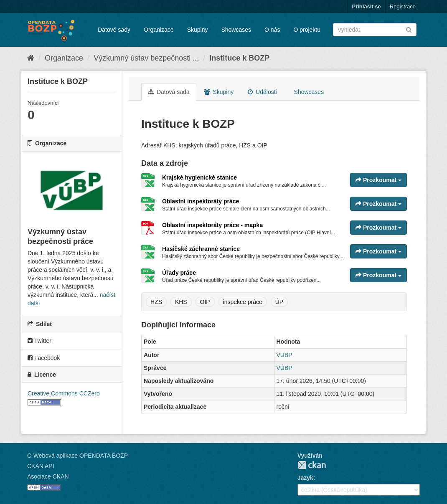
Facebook (44, 358)
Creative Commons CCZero (64, 393)
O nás (272, 30)
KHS (181, 302)
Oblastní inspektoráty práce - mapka (212, 225)
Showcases (236, 30)
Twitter (39, 341)
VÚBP (284, 368)
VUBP (284, 355)
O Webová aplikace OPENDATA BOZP (77, 456)
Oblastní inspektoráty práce (201, 201)
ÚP (279, 302)
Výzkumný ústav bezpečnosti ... (146, 58)
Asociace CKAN (48, 476)
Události (262, 92)
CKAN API (41, 466)
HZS (156, 302)
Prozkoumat (378, 180)
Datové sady (114, 30)
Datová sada (169, 92)
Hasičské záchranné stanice (201, 249)
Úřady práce (179, 273)
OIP (205, 302)
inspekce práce (243, 302)
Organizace (159, 30)
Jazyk (305, 478)
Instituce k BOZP (239, 58)
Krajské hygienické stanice (199, 177)
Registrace (403, 6)
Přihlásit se (366, 6)
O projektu (307, 30)
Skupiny (198, 30)
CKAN (312, 465)
